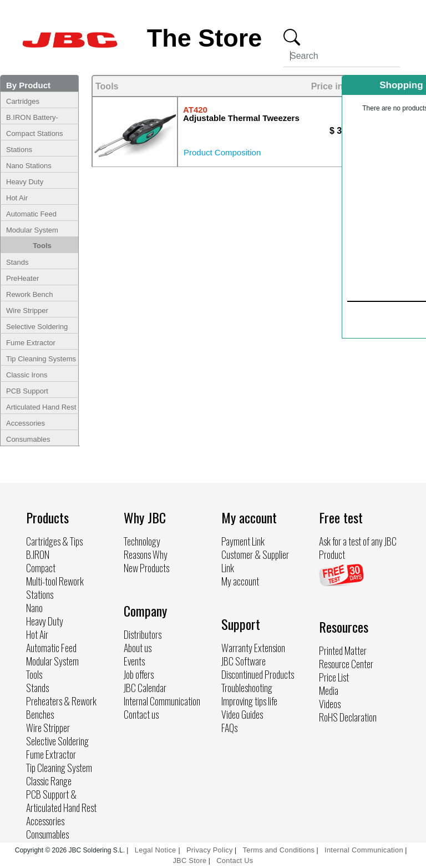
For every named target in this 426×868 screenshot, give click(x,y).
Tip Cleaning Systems (41, 359)
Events (134, 661)
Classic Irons (27, 375)
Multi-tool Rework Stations (55, 588)
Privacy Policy (210, 850)
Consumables (28, 439)
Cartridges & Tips (54, 541)
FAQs (229, 728)
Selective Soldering (37, 327)
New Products (146, 568)
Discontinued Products (258, 674)
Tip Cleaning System (59, 768)
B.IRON (38, 554)
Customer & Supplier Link (255, 561)
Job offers (139, 674)
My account (240, 581)
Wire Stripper (27, 311)
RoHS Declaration (348, 717)
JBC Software (244, 661)
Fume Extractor (31, 343)
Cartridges (23, 101)
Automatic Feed (31, 214)
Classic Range (49, 781)
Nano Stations (29, 166)
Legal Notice (157, 850)
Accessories (26, 423)
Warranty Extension (253, 648)
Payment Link (243, 541)
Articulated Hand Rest (41, 407)
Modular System (32, 230)
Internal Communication (162, 701)
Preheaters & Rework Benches (61, 708)
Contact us (141, 714)
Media (329, 690)
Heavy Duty (25, 182)
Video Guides (242, 714)
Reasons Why (146, 554)
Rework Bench (30, 294)
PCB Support (27, 391)
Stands (17, 262)
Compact (41, 568)
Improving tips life (249, 701)
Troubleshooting (247, 688)
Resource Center (346, 664)
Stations (19, 150)
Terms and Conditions (279, 850)
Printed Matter (343, 650)
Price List (334, 677)
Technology (142, 541)
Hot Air (17, 198)
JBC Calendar (145, 688)
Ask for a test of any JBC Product (358, 548)
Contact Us (235, 861)
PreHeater (22, 278)
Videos (330, 704)
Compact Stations (35, 133)
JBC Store (189, 861)
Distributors (143, 634)
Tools (42, 246)
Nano (34, 608)
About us (138, 648)
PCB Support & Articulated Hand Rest (61, 801)
